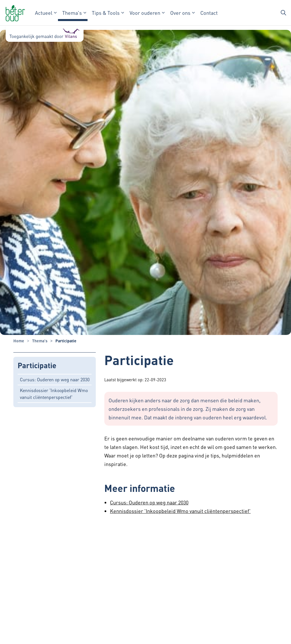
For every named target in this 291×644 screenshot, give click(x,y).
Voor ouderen (145, 13)
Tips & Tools (106, 13)
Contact (209, 13)
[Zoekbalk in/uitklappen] (284, 13)
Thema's (72, 13)
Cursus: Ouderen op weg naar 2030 (55, 379)
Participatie (37, 366)
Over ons (180, 13)
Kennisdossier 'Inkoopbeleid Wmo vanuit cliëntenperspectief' (54, 394)
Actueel (44, 13)
